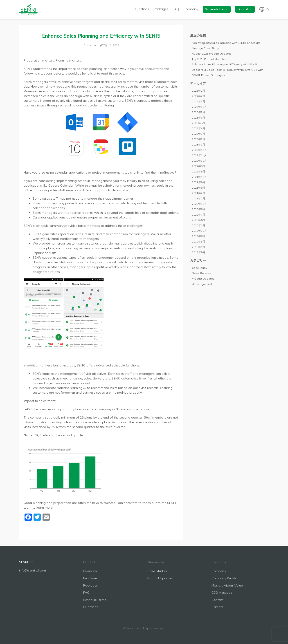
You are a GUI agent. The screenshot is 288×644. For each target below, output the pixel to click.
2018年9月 (199, 252)
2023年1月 (199, 144)
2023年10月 (199, 107)
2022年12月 (199, 150)
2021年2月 (199, 198)
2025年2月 (199, 91)
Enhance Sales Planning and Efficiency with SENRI (224, 64)
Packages (161, 9)
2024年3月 (199, 101)
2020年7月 (199, 215)
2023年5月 (199, 123)
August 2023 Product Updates (212, 54)
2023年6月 (199, 118)
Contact (217, 600)
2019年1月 (199, 247)
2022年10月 (199, 161)
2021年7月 (199, 193)
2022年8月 (199, 171)
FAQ (176, 9)
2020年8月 (199, 209)
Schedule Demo (217, 9)
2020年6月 (199, 220)
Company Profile (224, 578)
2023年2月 (199, 139)
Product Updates (203, 279)
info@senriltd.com (33, 570)
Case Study (199, 268)
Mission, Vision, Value (227, 585)
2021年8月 (199, 188)
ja (267, 9)
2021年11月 (199, 177)
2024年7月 (199, 96)
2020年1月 (199, 225)
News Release (202, 273)
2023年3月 (199, 134)
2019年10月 (199, 231)
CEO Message (222, 593)
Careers (217, 607)
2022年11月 (199, 155)
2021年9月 (199, 182)
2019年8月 (199, 236)
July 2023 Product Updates (209, 59)
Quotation (245, 9)
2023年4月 (199, 128)
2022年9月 (199, 166)
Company (191, 9)
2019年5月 (199, 241)
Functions (142, 9)
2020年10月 (199, 204)
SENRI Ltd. (27, 562)
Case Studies (157, 571)
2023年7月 (199, 112)
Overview (90, 571)
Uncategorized (202, 284)
